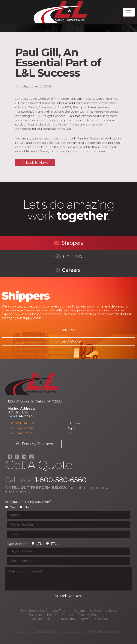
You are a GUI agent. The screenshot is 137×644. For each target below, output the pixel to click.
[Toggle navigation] (129, 12)
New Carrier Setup (104, 611)
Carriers (68, 256)
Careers (68, 270)
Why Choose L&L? (34, 611)
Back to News (35, 163)
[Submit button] (68, 596)
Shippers (68, 243)
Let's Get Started (60, 615)
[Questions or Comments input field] (68, 579)
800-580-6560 (23, 423)
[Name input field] (68, 515)
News (85, 619)
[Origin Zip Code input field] (68, 551)
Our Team (60, 611)
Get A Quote (68, 341)
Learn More (68, 330)
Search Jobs (66, 619)
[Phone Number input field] (68, 525)
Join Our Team (41, 619)
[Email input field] (68, 534)
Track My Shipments (36, 444)
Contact (101, 619)
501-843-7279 (22, 433)
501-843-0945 (22, 428)
